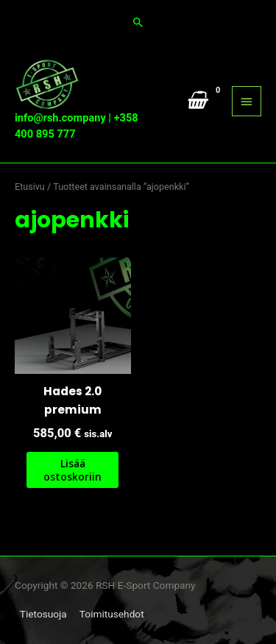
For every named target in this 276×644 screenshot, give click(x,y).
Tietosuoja (43, 614)
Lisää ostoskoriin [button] (72, 470)
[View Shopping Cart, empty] (196, 101)
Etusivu (30, 187)
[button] (138, 22)
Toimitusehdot (112, 614)
